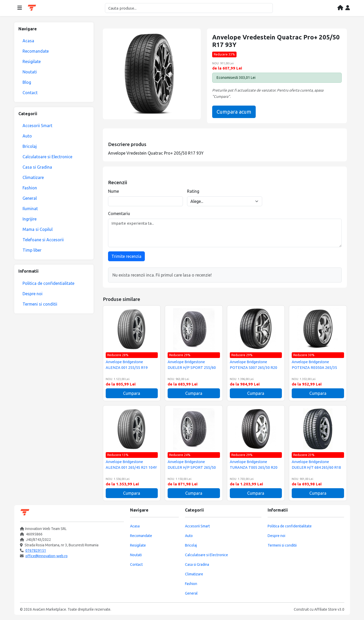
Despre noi (33, 294)
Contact (30, 93)
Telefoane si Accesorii (43, 240)
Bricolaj (30, 146)
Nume (113, 191)
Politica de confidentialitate (48, 283)
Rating (193, 191)
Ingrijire (30, 219)
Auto (27, 136)
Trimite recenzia (126, 256)
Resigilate (32, 61)
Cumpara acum (234, 112)
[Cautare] (189, 8)
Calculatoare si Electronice (47, 157)
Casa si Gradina (37, 167)
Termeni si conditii (40, 304)
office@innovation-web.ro (47, 556)
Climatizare (33, 177)
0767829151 (36, 550)
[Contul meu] (348, 8)
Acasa (28, 41)
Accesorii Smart (37, 126)
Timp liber (32, 250)
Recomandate (36, 51)
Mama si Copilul (38, 229)
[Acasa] (340, 8)
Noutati (30, 72)
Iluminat (30, 209)
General (30, 198)
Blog (27, 82)
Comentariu (119, 213)
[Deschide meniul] (20, 8)
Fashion (30, 188)
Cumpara (132, 393)
